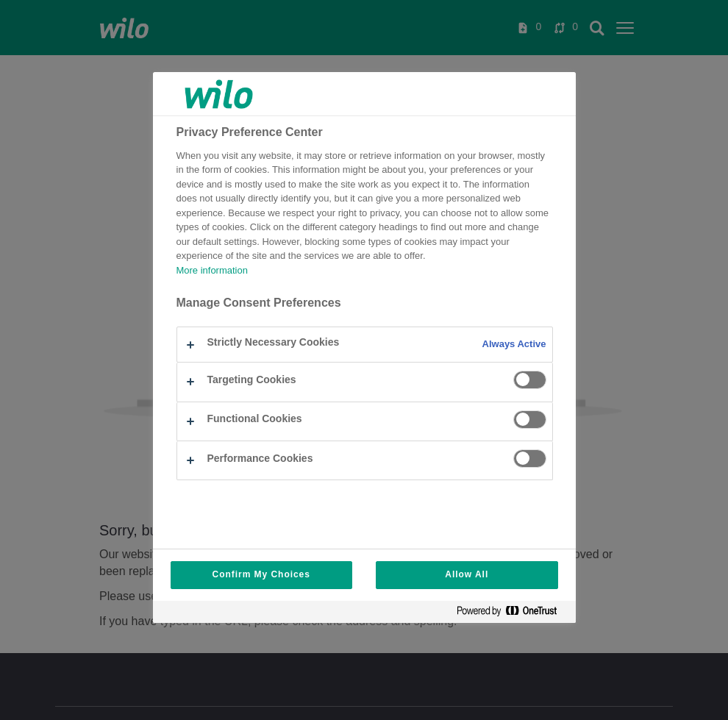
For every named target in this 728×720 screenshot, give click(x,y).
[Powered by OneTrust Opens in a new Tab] (513, 614)
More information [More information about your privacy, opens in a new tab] (212, 271)
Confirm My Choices (261, 575)
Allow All (467, 575)
